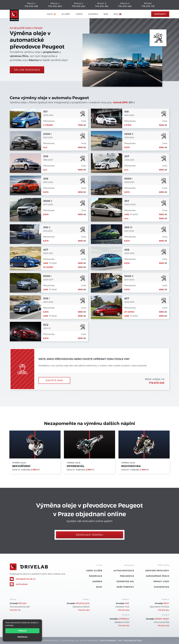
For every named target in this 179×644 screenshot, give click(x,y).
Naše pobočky (125, 587)
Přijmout (22, 631)
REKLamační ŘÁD (133, 641)
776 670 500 (55, 6)
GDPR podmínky (108, 641)
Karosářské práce (158, 576)
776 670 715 (148, 6)
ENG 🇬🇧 (118, 14)
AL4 (45, 147)
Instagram (22, 584)
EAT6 (46, 192)
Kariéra (93, 14)
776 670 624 (78, 6)
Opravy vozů (161, 581)
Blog (99, 587)
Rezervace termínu (89, 535)
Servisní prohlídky (157, 570)
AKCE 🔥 (52, 14)
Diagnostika (162, 587)
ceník (79, 14)
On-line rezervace (27, 70)
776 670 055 (31, 6)
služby (66, 14)
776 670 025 (125, 6)
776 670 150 (102, 6)
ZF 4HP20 (48, 267)
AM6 (127, 214)
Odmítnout (22, 637)
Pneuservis (127, 576)
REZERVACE (96, 576)
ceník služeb (94, 570)
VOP (120, 641)
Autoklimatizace (124, 570)
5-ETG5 (128, 125)
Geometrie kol (125, 581)
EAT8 (127, 147)
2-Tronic (48, 125)
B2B (106, 14)
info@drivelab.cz (26, 579)
